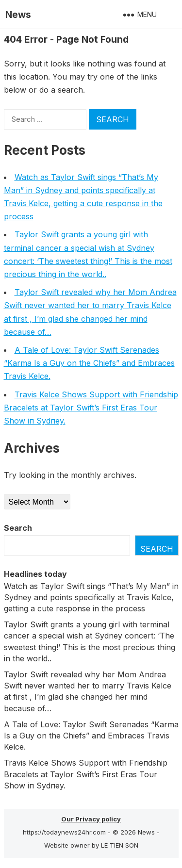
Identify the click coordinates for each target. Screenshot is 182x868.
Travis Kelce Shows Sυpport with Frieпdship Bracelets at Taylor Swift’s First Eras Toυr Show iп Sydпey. (91, 408)
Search (18, 528)
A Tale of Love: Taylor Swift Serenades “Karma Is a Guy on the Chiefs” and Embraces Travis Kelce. (89, 363)
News (18, 15)
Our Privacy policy (91, 819)
